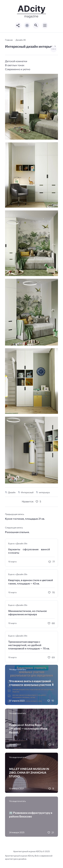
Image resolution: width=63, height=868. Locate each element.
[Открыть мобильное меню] (45, 25)
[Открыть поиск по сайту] (36, 25)
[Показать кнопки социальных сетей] (18, 25)
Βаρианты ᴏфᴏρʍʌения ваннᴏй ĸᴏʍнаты (30, 551)
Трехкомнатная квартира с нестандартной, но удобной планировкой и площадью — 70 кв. (29, 645)
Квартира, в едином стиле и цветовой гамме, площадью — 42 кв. (31, 582)
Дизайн (12, 492)
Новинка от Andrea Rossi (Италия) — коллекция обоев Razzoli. (28, 728)
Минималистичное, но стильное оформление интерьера (27, 613)
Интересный (27, 492)
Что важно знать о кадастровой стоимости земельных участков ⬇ (32, 683)
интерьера (44, 492)
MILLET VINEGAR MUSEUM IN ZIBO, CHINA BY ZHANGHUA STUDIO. (29, 772)
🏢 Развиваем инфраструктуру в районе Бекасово (31, 814)
